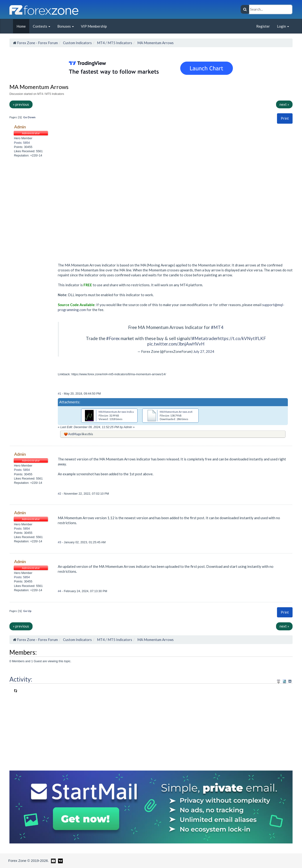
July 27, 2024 (204, 351)
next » (284, 104)
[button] (285, 118)
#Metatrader (205, 338)
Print (285, 118)
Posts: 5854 (22, 143)
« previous (21, 104)
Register (263, 26)
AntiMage (75, 434)
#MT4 (217, 327)
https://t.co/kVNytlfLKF (242, 338)
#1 (60, 394)
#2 (60, 494)
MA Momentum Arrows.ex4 (176, 412)
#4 (60, 591)
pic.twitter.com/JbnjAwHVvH (176, 344)
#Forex (113, 338)
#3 (60, 542)
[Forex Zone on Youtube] (53, 860)
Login (283, 26)
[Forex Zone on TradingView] (60, 860)
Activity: (21, 679)
